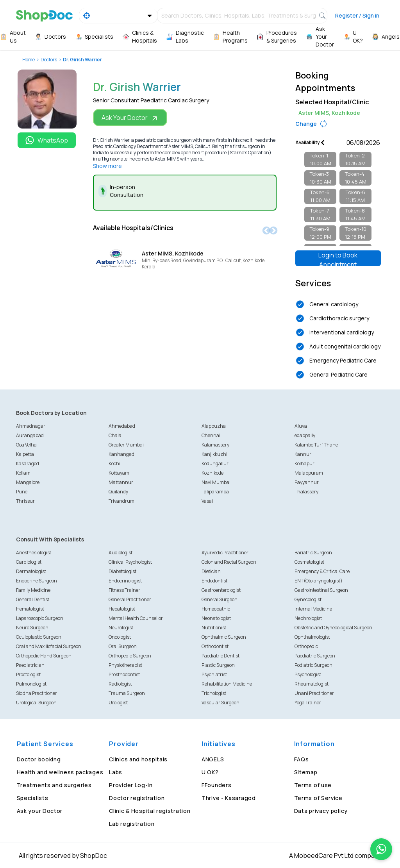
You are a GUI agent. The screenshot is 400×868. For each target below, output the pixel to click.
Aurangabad (30, 435)
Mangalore (28, 482)
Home (29, 60)
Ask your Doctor (40, 811)
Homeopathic (216, 609)
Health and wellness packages (60, 772)
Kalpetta (25, 454)
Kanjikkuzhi (214, 454)
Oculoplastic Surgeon (39, 637)
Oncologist (120, 637)
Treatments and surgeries (54, 785)
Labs (116, 772)
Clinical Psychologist (130, 562)
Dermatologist (31, 571)
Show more (107, 166)
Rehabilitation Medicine (227, 684)
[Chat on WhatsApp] (381, 849)
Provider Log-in (131, 785)
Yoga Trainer (308, 703)
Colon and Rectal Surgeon (229, 562)
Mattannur (121, 482)
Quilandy (118, 492)
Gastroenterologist (221, 590)
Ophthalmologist (312, 637)
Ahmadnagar (31, 426)
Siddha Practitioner (37, 693)
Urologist (118, 703)
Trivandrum (121, 501)
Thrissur (25, 501)
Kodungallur (215, 463)
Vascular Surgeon (221, 703)
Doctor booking (39, 759)
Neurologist (121, 628)
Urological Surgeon (36, 703)
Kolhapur (304, 463)
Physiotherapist (125, 665)
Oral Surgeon (123, 646)
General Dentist (33, 599)
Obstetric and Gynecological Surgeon (333, 628)
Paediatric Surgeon (315, 656)
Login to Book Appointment (338, 258)
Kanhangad (121, 454)
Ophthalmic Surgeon (224, 637)
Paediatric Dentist (221, 656)
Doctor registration (137, 798)
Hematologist (30, 609)
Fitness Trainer (124, 590)
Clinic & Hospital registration (150, 811)
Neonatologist (216, 618)
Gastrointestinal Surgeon (321, 590)
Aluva (301, 426)
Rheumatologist (312, 684)
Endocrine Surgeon (37, 581)
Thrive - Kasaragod (229, 798)
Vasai (207, 501)
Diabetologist (122, 571)
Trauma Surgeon (127, 693)
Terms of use (313, 785)
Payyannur (307, 482)
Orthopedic (306, 646)
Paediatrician (30, 665)
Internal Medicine (313, 609)
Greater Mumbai (126, 445)
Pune (22, 492)
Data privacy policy (321, 811)
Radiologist (120, 684)
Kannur (303, 454)
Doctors (49, 60)
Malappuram (309, 473)
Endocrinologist (125, 581)
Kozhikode (212, 473)
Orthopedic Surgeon (130, 656)
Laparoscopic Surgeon (40, 618)
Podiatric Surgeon (313, 665)
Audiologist (121, 553)
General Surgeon (220, 599)
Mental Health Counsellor (136, 618)
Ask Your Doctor (130, 118)
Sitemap (306, 772)
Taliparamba (215, 492)
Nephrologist (308, 618)
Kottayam (119, 473)
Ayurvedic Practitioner (225, 553)
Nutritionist (214, 628)
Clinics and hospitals (138, 759)
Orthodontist (215, 646)
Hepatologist (122, 609)
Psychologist (308, 674)
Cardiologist (29, 562)
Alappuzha (214, 426)
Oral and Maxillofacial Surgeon (49, 646)
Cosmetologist (309, 562)
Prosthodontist (124, 674)
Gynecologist (308, 599)
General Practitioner (130, 599)
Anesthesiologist (34, 553)
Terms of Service (318, 798)
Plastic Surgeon (218, 665)
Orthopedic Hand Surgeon (44, 656)
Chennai (211, 435)
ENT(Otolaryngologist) (319, 581)
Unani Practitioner (314, 693)
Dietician (211, 571)
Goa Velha (26, 445)
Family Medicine (33, 590)
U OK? (210, 772)
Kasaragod (28, 463)
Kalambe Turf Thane (316, 445)
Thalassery (306, 492)
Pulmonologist (31, 684)
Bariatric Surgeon (313, 553)
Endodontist (214, 581)
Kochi (114, 463)
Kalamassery (215, 445)
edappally (305, 435)
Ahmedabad (122, 426)
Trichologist (214, 693)
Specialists (33, 798)
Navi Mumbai (216, 482)
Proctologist (28, 674)
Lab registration (132, 824)
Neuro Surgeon (32, 628)
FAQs (302, 759)
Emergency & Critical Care (322, 571)
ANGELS (213, 759)
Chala (115, 435)
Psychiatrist (214, 674)
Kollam (23, 473)
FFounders (216, 785)
